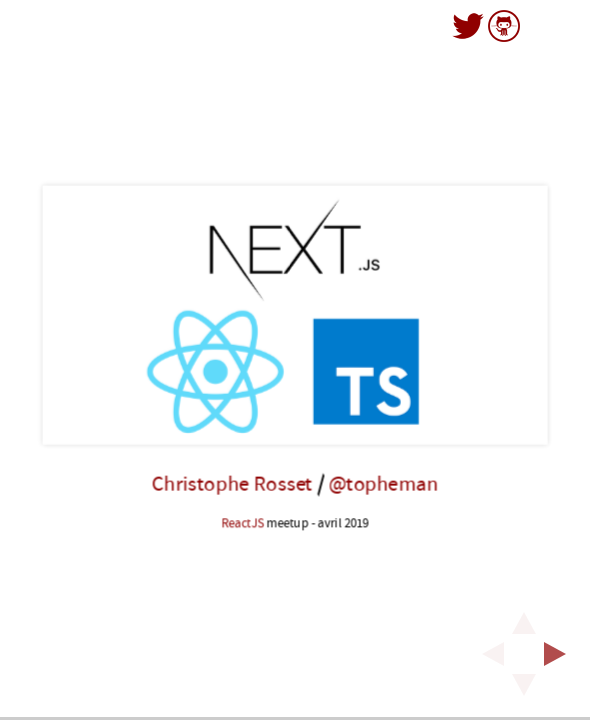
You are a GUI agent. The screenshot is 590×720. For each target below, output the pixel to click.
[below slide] (524, 691)
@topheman (383, 484)
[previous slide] (487, 654)
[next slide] (561, 654)
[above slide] (524, 617)
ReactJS (242, 523)
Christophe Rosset (232, 484)
